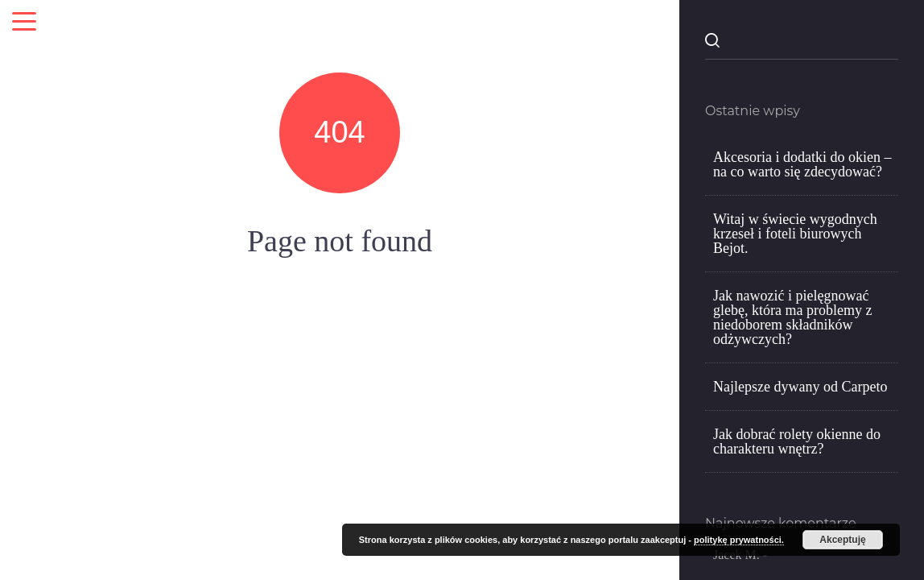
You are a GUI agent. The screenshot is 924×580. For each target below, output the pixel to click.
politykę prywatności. (739, 540)
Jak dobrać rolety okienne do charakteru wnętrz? (797, 441)
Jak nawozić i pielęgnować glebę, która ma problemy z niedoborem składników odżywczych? (792, 317)
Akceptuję (842, 540)
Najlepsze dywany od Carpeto (800, 387)
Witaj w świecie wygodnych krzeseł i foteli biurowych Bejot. (795, 234)
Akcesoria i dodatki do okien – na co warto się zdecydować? (802, 164)
